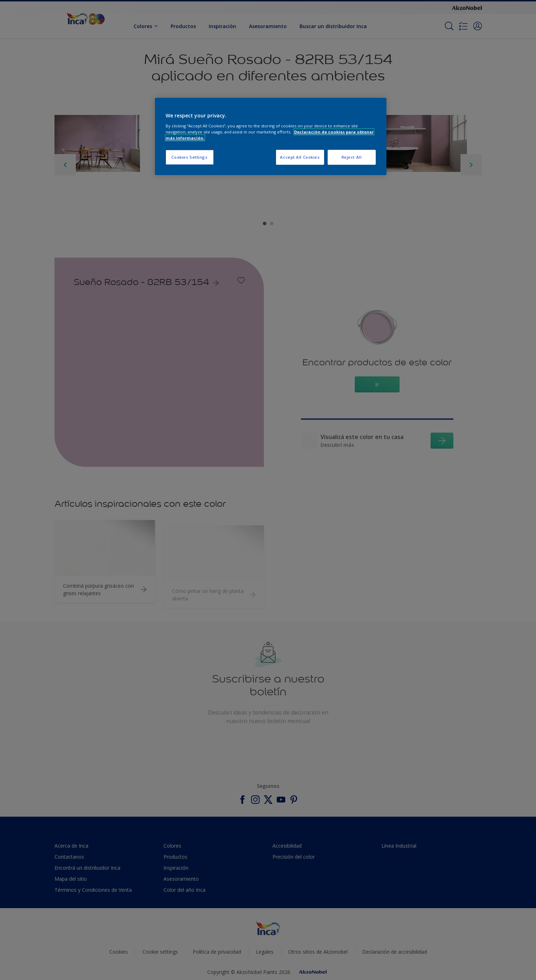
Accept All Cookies (300, 157)
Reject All (352, 157)
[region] (271, 136)
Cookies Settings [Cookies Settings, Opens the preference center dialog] (189, 157)
